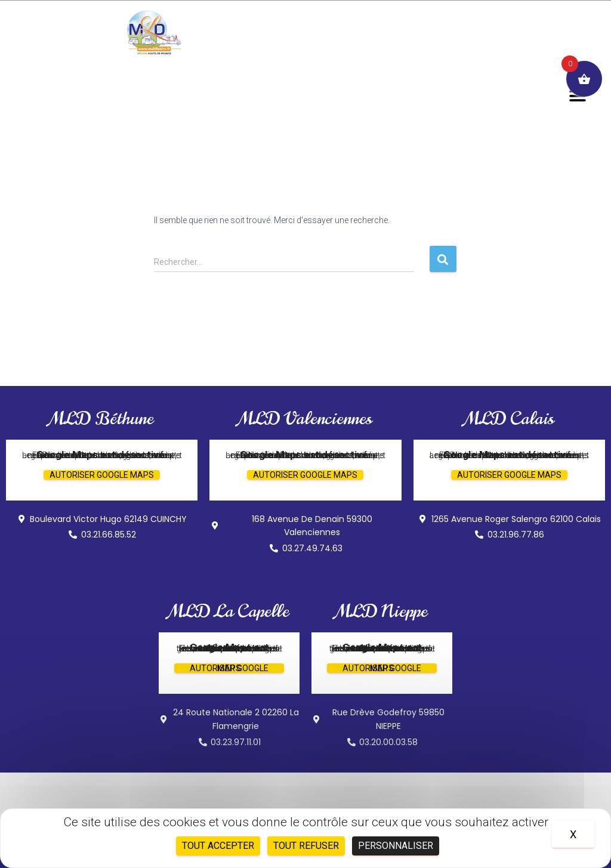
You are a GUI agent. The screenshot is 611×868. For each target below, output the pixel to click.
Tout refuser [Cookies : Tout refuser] (306, 846)
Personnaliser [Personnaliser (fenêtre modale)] (396, 846)
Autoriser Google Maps (102, 475)
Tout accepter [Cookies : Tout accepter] (218, 846)
